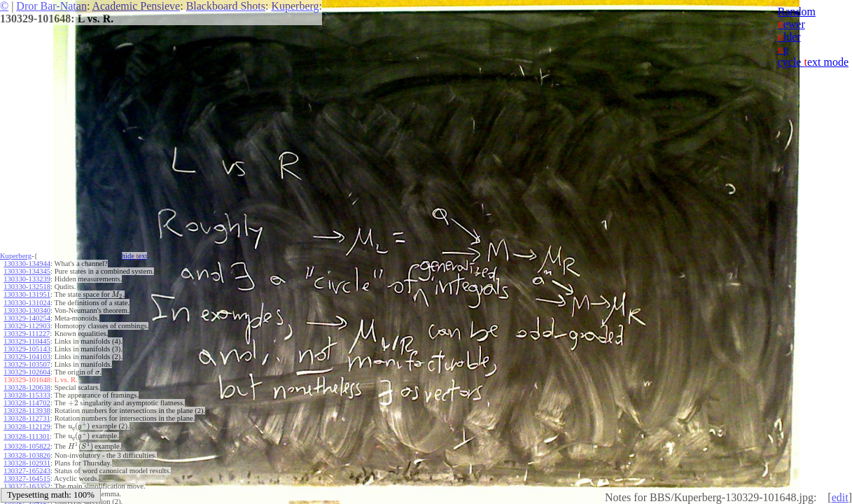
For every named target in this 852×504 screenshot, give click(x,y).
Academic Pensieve (136, 6)
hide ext (135, 256)
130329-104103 (27, 357)
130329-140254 (27, 318)
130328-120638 (27, 387)
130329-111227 (27, 334)
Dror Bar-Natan (51, 6)
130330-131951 (27, 294)
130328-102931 (27, 463)
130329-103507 (27, 364)
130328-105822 (27, 446)
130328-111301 (27, 436)
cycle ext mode (813, 62)
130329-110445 (27, 341)
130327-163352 (27, 486)
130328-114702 (27, 403)
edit (840, 497)
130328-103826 (27, 455)
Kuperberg (295, 6)
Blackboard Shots (226, 6)
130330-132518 (27, 287)
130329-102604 (27, 372)
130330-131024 (27, 303)
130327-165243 (27, 471)
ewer (791, 24)
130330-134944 (27, 264)
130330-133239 (27, 279)
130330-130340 (27, 310)
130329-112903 (27, 326)
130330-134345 (27, 271)
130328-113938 (27, 411)
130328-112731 (27, 418)
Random (797, 12)
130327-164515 (27, 478)
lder (789, 37)
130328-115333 (27, 395)
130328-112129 (27, 427)
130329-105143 (27, 349)
